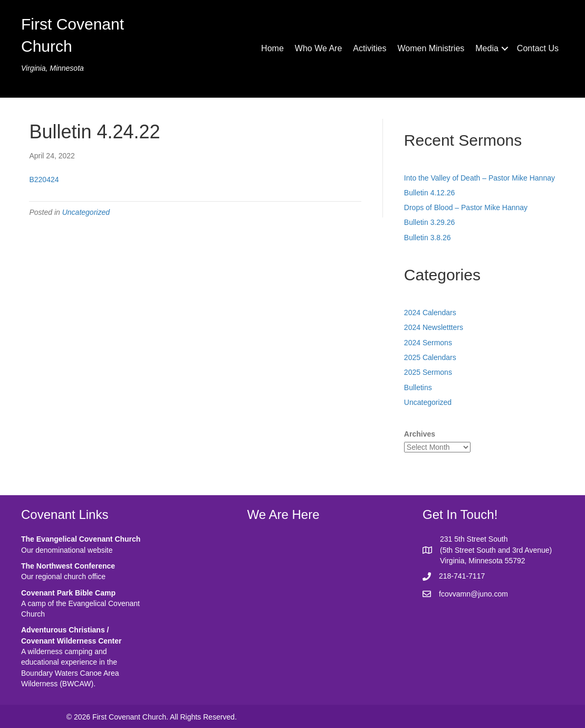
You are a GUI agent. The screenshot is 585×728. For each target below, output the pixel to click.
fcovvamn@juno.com (473, 594)
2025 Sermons (428, 372)
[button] (505, 49)
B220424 (44, 179)
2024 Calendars (430, 313)
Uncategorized (86, 212)
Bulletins (418, 387)
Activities (370, 48)
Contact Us (538, 48)
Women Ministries (431, 48)
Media (487, 48)
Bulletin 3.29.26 (430, 222)
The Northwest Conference (68, 566)
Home (272, 48)
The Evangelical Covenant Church (81, 539)
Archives (420, 434)
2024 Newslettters (434, 327)
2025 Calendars (430, 357)
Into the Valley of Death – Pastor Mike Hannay (479, 178)
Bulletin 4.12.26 (430, 193)
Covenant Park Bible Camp (68, 593)
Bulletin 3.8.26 (428, 238)
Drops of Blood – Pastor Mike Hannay (466, 207)
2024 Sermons (428, 343)
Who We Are (319, 48)
